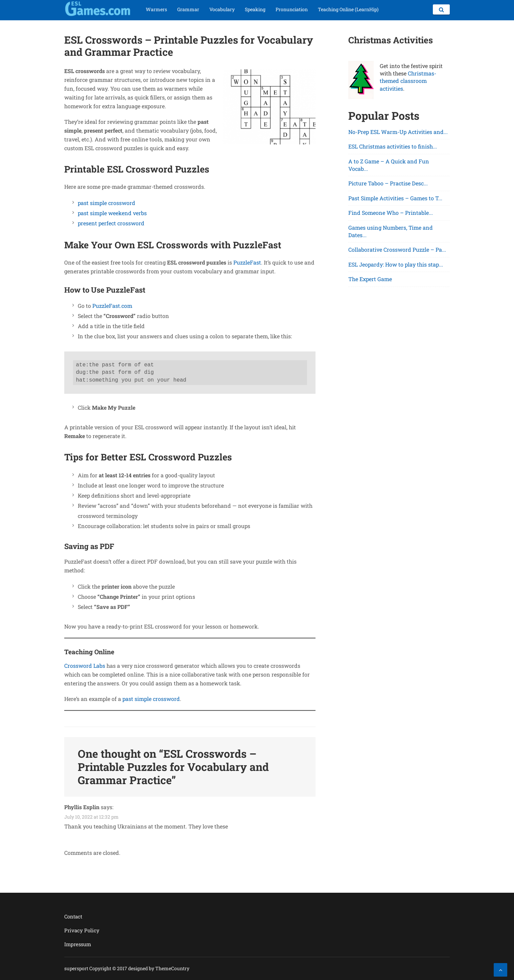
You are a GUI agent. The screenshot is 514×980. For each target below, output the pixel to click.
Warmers (156, 9)
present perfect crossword (111, 223)
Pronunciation (292, 9)
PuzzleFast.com (112, 306)
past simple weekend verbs (112, 213)
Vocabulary (222, 9)
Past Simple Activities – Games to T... (395, 198)
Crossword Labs (85, 666)
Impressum (78, 944)
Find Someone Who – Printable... (391, 213)
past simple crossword (107, 203)
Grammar (188, 9)
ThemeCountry (172, 968)
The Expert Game (370, 279)
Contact (73, 916)
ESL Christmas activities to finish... (393, 146)
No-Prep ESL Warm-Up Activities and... (398, 132)
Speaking (255, 9)
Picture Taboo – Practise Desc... (388, 183)
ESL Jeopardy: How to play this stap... (396, 264)
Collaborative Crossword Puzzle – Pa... (397, 249)
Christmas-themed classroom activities (408, 81)
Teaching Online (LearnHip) (348, 9)
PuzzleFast (247, 262)
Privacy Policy (82, 930)
